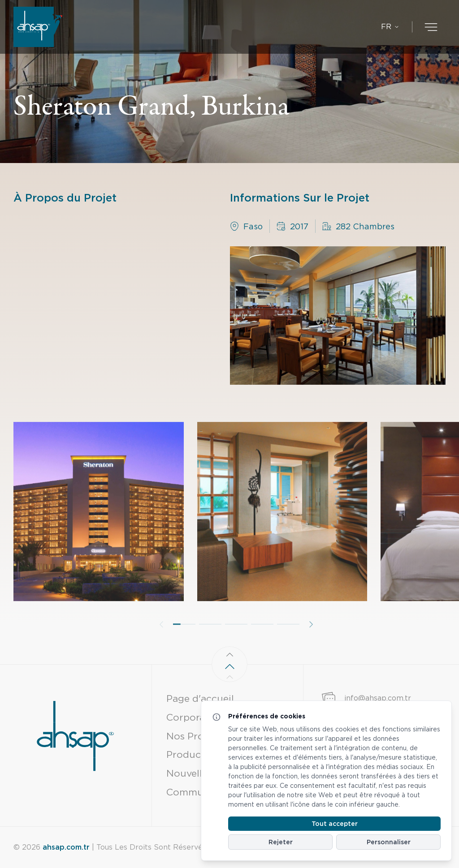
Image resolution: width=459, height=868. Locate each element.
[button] (184, 645)
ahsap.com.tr (66, 847)
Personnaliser (389, 842)
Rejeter (281, 842)
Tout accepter (335, 824)
